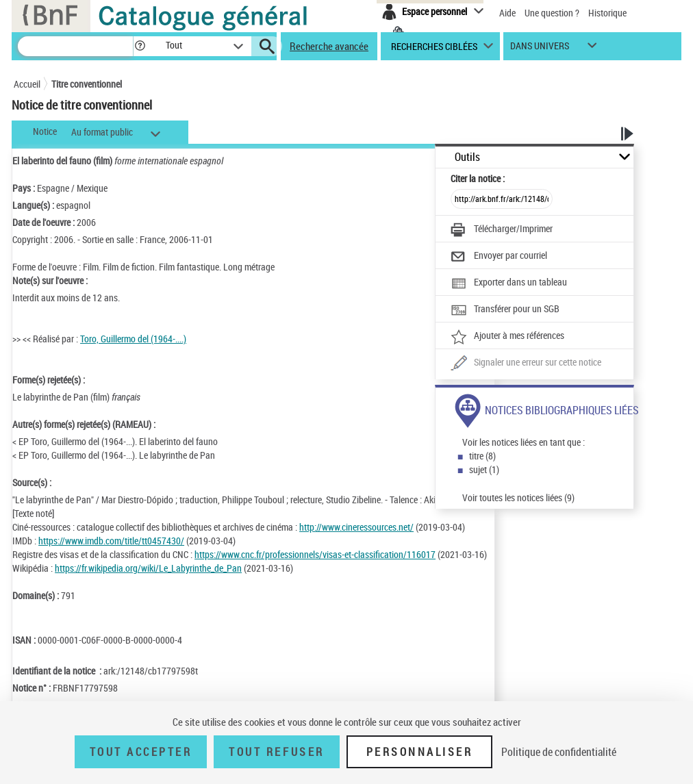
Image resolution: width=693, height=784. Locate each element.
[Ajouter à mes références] (507, 337)
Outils (467, 157)
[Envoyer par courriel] (499, 257)
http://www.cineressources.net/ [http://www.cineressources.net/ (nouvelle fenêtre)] (356, 527)
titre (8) (482, 456)
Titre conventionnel (87, 84)
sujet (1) (484, 469)
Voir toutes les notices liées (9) (518, 497)
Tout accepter (141, 752)
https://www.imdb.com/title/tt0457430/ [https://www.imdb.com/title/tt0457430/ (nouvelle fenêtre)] (111, 541)
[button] (140, 46)
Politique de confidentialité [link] (559, 752)
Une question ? (552, 13)
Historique (607, 13)
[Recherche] (75, 46)
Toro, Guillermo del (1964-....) (133, 339)
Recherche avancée (329, 46)
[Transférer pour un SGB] (505, 310)
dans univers (540, 49)
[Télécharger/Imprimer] (502, 230)
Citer (478, 178)
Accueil (27, 84)
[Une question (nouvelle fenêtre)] (526, 364)
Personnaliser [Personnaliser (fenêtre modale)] (420, 752)
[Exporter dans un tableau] (509, 283)
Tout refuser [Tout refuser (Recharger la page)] (276, 752)
